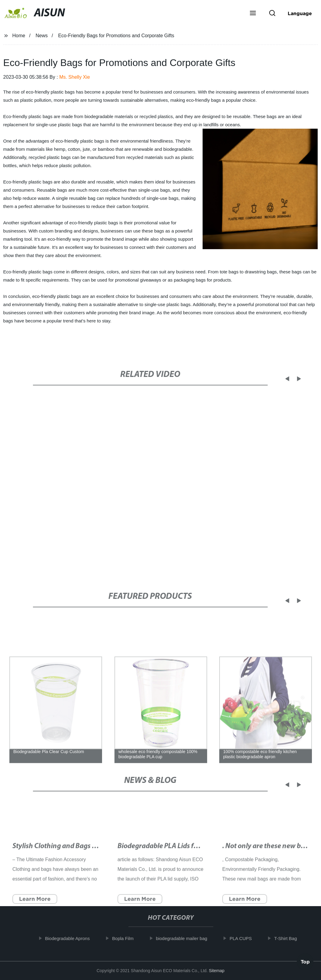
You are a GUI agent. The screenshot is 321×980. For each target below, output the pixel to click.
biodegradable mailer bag (186, 938)
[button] (253, 14)
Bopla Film (128, 938)
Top (305, 963)
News (42, 36)
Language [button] (300, 13)
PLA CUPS (245, 938)
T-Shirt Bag (290, 938)
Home (19, 36)
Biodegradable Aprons (72, 938)
